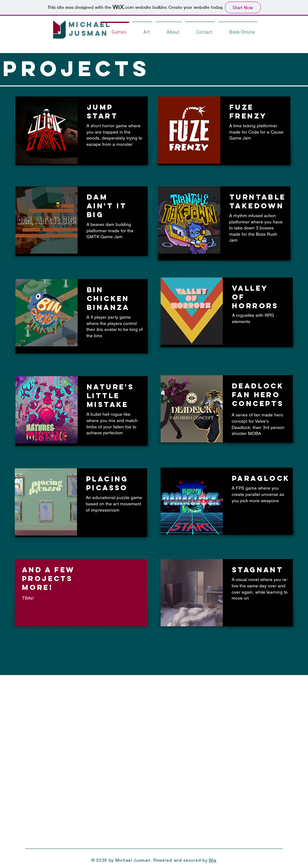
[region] (82, 131)
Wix (213, 860)
